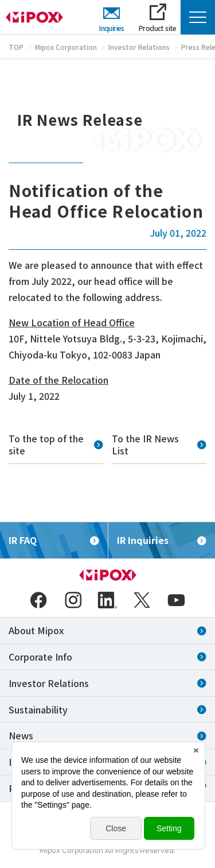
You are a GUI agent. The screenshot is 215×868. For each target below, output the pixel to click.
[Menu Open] (198, 17)
